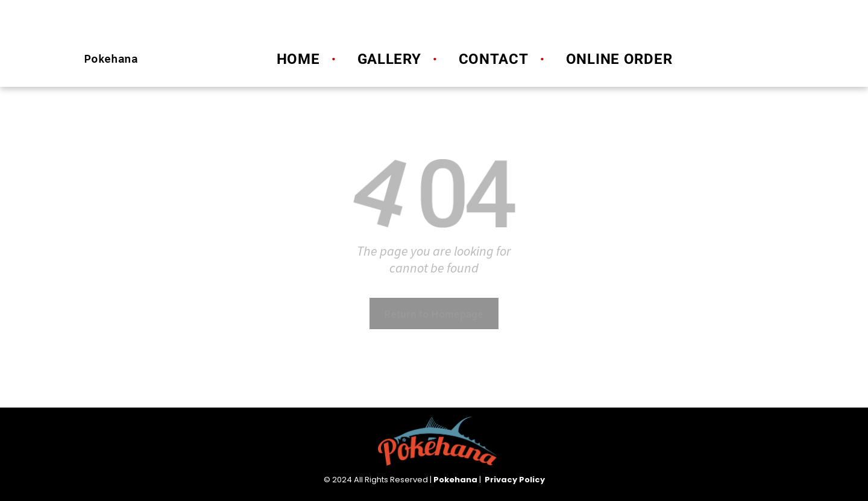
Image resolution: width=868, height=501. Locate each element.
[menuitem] (295, 59)
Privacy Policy (515, 480)
